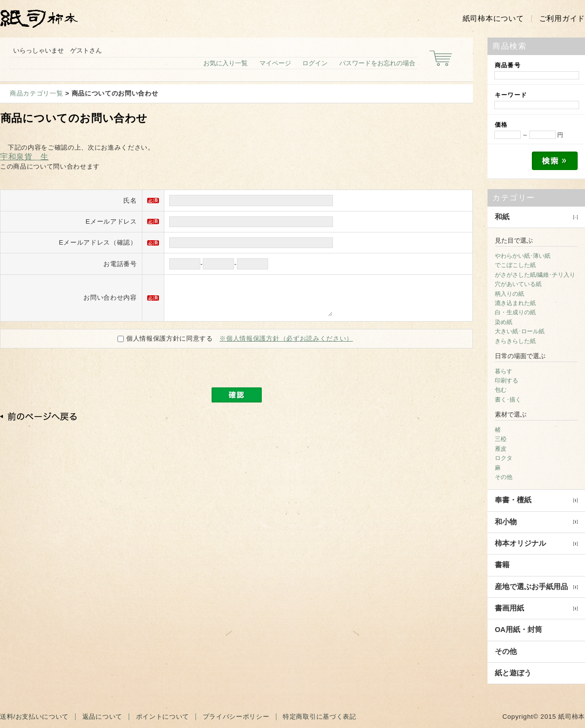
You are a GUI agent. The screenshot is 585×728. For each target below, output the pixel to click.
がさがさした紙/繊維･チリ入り (535, 275)
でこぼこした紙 (515, 265)
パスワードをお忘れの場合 (377, 63)
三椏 (501, 439)
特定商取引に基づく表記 (319, 717)
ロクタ (504, 458)
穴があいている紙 (518, 284)
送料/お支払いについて (34, 717)
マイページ (275, 63)
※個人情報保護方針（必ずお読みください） (286, 346)
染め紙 (504, 322)
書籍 (502, 565)
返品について (102, 717)
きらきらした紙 (515, 341)
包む (501, 390)
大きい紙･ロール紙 (520, 331)
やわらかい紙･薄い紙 (523, 256)
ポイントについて (163, 717)
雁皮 (501, 449)
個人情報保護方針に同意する (166, 346)
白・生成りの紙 (515, 312)
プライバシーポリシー (236, 717)
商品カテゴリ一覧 (36, 93)
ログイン (315, 63)
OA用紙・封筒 (518, 630)
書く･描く (508, 400)
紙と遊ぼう (513, 673)
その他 (504, 477)
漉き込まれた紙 (515, 303)
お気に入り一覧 (225, 63)
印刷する (507, 381)
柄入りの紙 (509, 294)
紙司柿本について (493, 19)
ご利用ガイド (562, 19)
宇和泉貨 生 (24, 157)
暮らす (504, 371)
